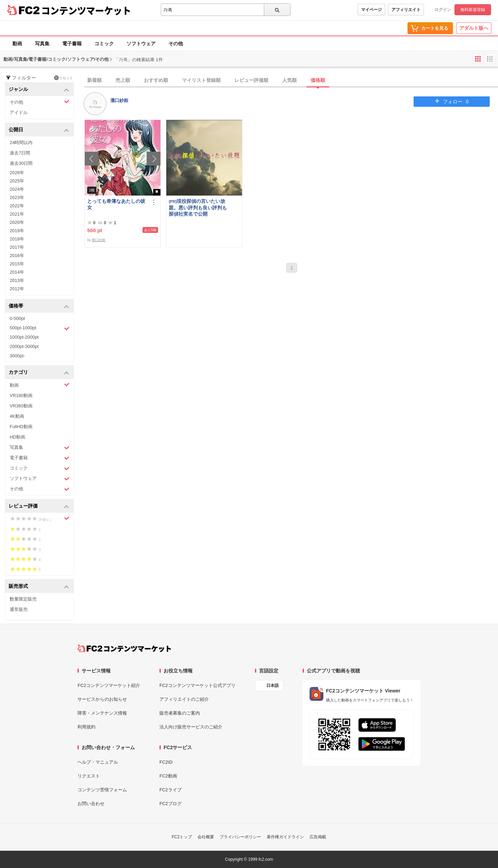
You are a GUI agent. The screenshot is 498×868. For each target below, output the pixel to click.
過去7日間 (20, 153)
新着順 (94, 80)
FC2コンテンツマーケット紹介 (109, 685)
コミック (104, 44)
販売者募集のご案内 (180, 713)
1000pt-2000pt (24, 337)
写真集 (42, 44)
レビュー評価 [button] (39, 506)
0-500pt (17, 318)
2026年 (17, 173)
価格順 (318, 80)
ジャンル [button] (39, 90)
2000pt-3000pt (24, 346)
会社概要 (206, 837)
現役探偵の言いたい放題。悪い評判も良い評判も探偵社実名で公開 (198, 207)
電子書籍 (72, 44)
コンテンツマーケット (86, 10)
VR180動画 (21, 395)
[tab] (291, 81)
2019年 (17, 231)
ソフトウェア (141, 44)
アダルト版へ (474, 28)
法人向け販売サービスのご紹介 (191, 727)
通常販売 (19, 609)
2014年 (17, 272)
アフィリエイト (406, 10)
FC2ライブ (170, 790)
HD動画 (17, 437)
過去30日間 (21, 163)
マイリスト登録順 (201, 80)
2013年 (17, 280)
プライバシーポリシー (240, 837)
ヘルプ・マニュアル (98, 762)
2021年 (17, 214)
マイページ (371, 10)
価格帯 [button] (39, 306)
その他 (176, 44)
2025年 (17, 181)
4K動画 (17, 416)
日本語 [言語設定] (273, 686)
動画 (17, 44)
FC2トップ (182, 837)
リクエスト (89, 776)
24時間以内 (21, 143)
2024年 (17, 189)
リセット (63, 78)
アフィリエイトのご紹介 (184, 699)
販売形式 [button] (39, 587)
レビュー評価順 (251, 80)
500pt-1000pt (40, 328)
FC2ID (166, 762)
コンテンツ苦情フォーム (102, 790)
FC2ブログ (170, 804)
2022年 (17, 206)
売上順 (123, 80)
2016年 (17, 256)
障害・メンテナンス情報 (102, 713)
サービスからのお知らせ (102, 699)
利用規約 (86, 727)
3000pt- (17, 356)
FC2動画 (168, 776)
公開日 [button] (39, 130)
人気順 (289, 80)
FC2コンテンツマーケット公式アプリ (197, 685)
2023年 (17, 197)
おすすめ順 (156, 80)
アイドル (19, 112)
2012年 (17, 289)
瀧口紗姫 (119, 100)
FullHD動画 (21, 427)
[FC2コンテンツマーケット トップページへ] (124, 648)
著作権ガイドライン (285, 837)
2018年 (17, 239)
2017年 (17, 247)
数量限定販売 (23, 599)
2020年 (17, 222)
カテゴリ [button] (39, 373)
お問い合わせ (91, 804)
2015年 (17, 264)
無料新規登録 (473, 10)
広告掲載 (318, 837)
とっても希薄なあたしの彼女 (116, 204)
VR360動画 (21, 406)
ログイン (443, 10)
